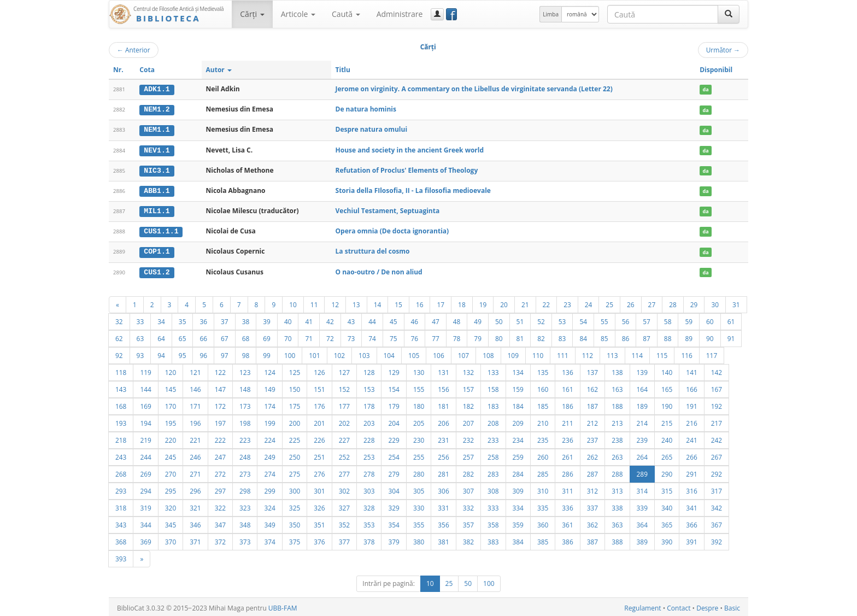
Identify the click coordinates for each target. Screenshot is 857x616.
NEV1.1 (157, 149)
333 (493, 506)
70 (288, 336)
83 (562, 336)
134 (518, 370)
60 (710, 319)
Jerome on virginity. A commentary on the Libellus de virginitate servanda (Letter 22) (474, 89)
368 (121, 539)
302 (344, 489)
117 (712, 353)
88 (668, 336)
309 (518, 489)
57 (647, 319)
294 (145, 489)
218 (121, 438)
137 (592, 370)
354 (394, 523)
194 (145, 421)
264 (642, 455)
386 (567, 539)
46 (415, 319)
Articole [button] (298, 14)
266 (691, 455)
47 (436, 319)
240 (667, 438)
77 (436, 336)
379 (394, 539)
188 (617, 404)
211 (567, 421)
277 (344, 472)
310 (543, 489)
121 (195, 370)
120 (171, 370)
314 (642, 489)
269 (145, 472)
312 (592, 489)
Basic (732, 606)
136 (567, 370)
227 (344, 438)
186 (567, 404)
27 (652, 302)
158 (493, 387)
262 (592, 455)
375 (295, 539)
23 (567, 302)
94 (161, 353)
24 (589, 302)
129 (394, 370)
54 (583, 319)
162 (592, 387)
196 (195, 421)
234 (518, 438)
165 (667, 387)
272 (220, 472)
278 (369, 472)
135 (543, 370)
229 (394, 438)
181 (443, 404)
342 (717, 506)
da (706, 89)
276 (319, 472)
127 (344, 370)
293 (121, 489)
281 (443, 472)
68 (246, 336)
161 (567, 387)
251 (319, 455)
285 (543, 472)
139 (642, 370)
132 (468, 370)
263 (617, 455)
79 (478, 336)
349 (269, 523)
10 (293, 302)
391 (691, 539)
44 (372, 319)
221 (195, 438)
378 (369, 539)
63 (140, 336)
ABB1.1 (157, 190)
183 (493, 404)
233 (493, 438)
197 (220, 421)
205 (419, 421)
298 (245, 489)
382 (468, 539)
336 (567, 506)
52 (541, 319)
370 (171, 539)
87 (647, 336)
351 (319, 523)
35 (183, 319)
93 (140, 353)
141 (691, 370)
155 (419, 387)
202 (344, 421)
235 (543, 438)
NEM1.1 (157, 130)
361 (567, 523)
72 (330, 336)
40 (288, 319)
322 (220, 506)
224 (269, 438)
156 (443, 387)
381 (443, 539)
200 (295, 421)
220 (171, 438)
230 (419, 438)
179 (394, 404)
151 (319, 387)
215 (667, 421)
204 (394, 421)
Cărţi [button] (252, 14)
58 (668, 319)
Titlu (343, 70)
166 (691, 387)
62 (119, 336)
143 (121, 387)
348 (245, 523)
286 (567, 472)
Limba (551, 14)
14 (378, 302)
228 (369, 438)
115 (662, 353)
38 (246, 319)
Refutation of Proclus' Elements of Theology (407, 169)
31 (736, 302)
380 (419, 539)
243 (121, 455)
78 (457, 336)
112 (588, 353)
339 (642, 506)
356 (443, 523)
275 (295, 472)
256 (443, 455)
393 (121, 556)
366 (691, 523)
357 (468, 523)
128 (369, 370)
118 (121, 370)
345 (171, 523)
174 (269, 404)
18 (462, 302)
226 (319, 438)
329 (394, 506)
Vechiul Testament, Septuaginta (388, 210)
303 (369, 489)
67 (225, 336)
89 (689, 336)
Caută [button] (346, 14)
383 (493, 539)
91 (731, 336)
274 (269, 472)
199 (269, 421)
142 (717, 370)
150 (295, 387)
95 (183, 353)
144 (145, 387)
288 (617, 472)
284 (518, 472)
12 (335, 302)
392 (717, 539)
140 (667, 370)
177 (344, 404)
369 (145, 539)
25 (609, 302)
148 (245, 387)
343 (121, 523)
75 (394, 336)
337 (592, 506)
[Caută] (729, 14)
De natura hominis (366, 109)
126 (319, 370)
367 (717, 523)
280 (419, 472)
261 (567, 455)
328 (369, 506)
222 (220, 438)
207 (468, 421)
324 (269, 506)
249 (269, 455)
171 (195, 404)
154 (394, 387)
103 (364, 353)
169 (145, 404)
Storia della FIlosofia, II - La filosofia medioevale (413, 189)
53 (562, 319)
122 (220, 370)
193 (121, 421)
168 (121, 404)
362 (592, 523)
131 (443, 370)
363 (617, 523)
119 (145, 370)
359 (518, 523)
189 (642, 404)
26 (631, 302)
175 (295, 404)
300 (295, 489)
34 (161, 319)
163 (617, 387)
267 (717, 455)
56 (626, 319)
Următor (723, 50)
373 (245, 539)
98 (246, 353)
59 (689, 319)
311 (567, 489)
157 (468, 387)
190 (667, 404)
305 (419, 489)
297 (220, 489)
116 (686, 353)
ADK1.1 (157, 89)
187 (592, 404)
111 (562, 353)
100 (290, 353)
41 (309, 319)
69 (267, 336)
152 (344, 387)
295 (171, 489)
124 (269, 370)
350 (295, 523)
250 (295, 455)
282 (468, 472)
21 (525, 302)
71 (309, 336)
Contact (679, 606)
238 (617, 438)
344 (145, 523)
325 (295, 506)
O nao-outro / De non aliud (379, 270)
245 (171, 455)
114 (637, 353)
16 (420, 302)
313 (617, 489)
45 (394, 319)
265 (667, 455)
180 (419, 404)
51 (520, 319)
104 (389, 353)
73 (351, 336)
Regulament (642, 606)
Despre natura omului (372, 129)
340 (667, 506)
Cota (147, 70)
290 (667, 472)
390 (667, 539)
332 (468, 506)
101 (314, 353)
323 (245, 506)
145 (171, 387)
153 (369, 387)
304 (394, 489)
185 (543, 404)
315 (667, 489)
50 (499, 319)
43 (351, 319)
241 (691, 438)
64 (161, 336)
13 (356, 302)
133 (493, 370)
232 (468, 438)
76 (415, 336)
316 (691, 489)
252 (344, 455)
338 (617, 506)
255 (419, 455)
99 (267, 353)
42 (330, 319)
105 (414, 353)
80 (499, 336)
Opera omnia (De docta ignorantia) (392, 230)
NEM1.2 (157, 109)
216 (691, 421)
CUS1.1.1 (161, 230)
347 (220, 523)
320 (171, 506)
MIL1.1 (157, 210)
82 (541, 336)
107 (463, 353)
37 (225, 319)
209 (518, 421)
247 (220, 455)
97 (225, 353)
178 (369, 404)
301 (319, 489)
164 (642, 387)
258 (493, 455)
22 (547, 302)
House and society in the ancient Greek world (410, 149)
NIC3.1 (157, 169)
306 (443, 489)
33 (140, 319)
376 (319, 539)
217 (717, 421)
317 (717, 489)
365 (667, 523)
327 (344, 506)
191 (691, 404)
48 (457, 319)
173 (245, 404)
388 (617, 539)
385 (543, 539)
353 (369, 523)
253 (369, 455)
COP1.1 (157, 250)
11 (314, 302)
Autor (219, 70)
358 (493, 523)
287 (592, 472)
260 (543, 455)
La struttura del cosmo (373, 250)
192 (717, 404)
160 (543, 387)
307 (468, 489)
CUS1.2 (157, 270)
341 (691, 506)
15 (398, 302)
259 (518, 455)
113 (612, 353)
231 (443, 438)
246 (195, 455)
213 (617, 421)
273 (245, 472)
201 (319, 421)
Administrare (400, 14)
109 (513, 353)
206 (443, 421)
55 (604, 319)
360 (543, 523)
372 (220, 539)
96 (203, 353)
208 (493, 421)
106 (438, 353)
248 (245, 455)
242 (717, 438)
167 (717, 387)
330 (419, 506)
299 (269, 489)
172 (220, 404)
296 (195, 489)
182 (468, 404)
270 (171, 472)
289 (642, 472)
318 (121, 506)
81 (520, 336)
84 (583, 336)
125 (295, 370)
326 (319, 506)
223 (245, 438)
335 (543, 506)
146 (195, 387)
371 (195, 539)
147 (220, 387)
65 (183, 336)
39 (267, 319)
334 (518, 506)
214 (642, 421)
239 (642, 438)
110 (538, 353)
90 (710, 336)
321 (195, 506)
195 (171, 421)
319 (145, 506)
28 (673, 302)
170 (171, 404)
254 (394, 455)
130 (419, 370)
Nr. (118, 70)
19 (483, 302)
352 (344, 523)
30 (715, 302)
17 (441, 302)
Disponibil (716, 70)
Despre (707, 606)
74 (372, 336)
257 (468, 455)
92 (119, 353)
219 (145, 438)
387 (592, 539)
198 (245, 421)
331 (443, 506)
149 (269, 387)
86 (626, 336)
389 (642, 539)
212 (592, 421)
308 (493, 489)
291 (691, 472)
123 (245, 370)
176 (319, 404)
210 (543, 421)
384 (518, 539)
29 (694, 302)
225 (295, 438)
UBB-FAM (283, 606)
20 (504, 302)
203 (369, 421)
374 (269, 539)
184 (518, 404)
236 (567, 438)
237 (592, 438)
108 (488, 353)
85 (604, 336)
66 (203, 336)
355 (419, 523)
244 (145, 455)
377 (344, 539)
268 (121, 472)
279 (394, 472)
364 (642, 523)
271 (195, 472)
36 (203, 319)
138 (617, 370)
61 (731, 319)
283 (493, 472)
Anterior (134, 50)
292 (717, 472)
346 (195, 523)
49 (478, 319)
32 (119, 319)
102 (339, 353)
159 (518, 387)
